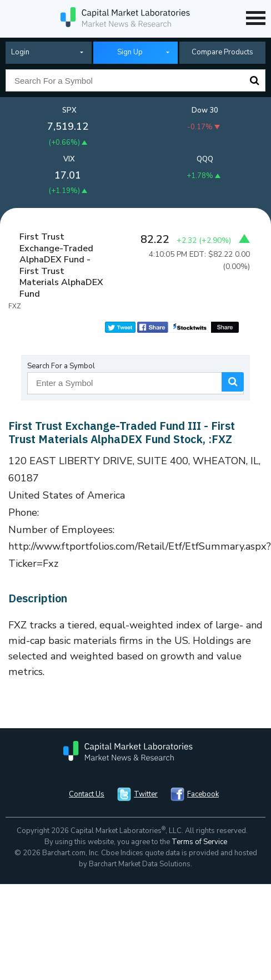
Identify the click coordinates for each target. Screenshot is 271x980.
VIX (69, 159)
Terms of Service (199, 842)
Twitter (146, 794)
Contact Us (87, 794)
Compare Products (222, 52)
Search (254, 80)
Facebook (203, 794)
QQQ (205, 159)
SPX (69, 110)
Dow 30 (205, 110)
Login (20, 52)
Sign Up (130, 52)
